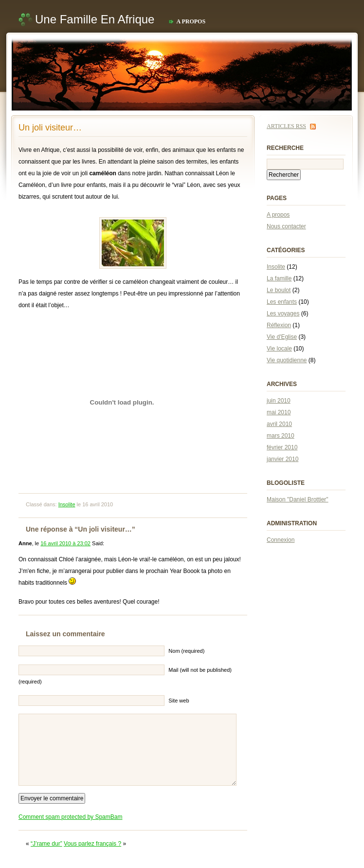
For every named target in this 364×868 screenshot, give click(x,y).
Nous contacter (286, 226)
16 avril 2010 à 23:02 (65, 543)
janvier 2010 (282, 459)
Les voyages (283, 314)
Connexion (281, 540)
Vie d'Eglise (282, 337)
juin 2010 (279, 401)
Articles (286, 126)
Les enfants (282, 302)
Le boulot (279, 290)
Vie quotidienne (287, 360)
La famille (279, 278)
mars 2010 (281, 436)
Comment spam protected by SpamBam (70, 817)
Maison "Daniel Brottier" (298, 499)
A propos (191, 21)
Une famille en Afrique (95, 19)
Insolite (67, 504)
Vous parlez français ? (92, 844)
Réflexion (279, 325)
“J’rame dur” (46, 844)
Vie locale (279, 349)
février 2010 (282, 447)
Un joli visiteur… (50, 128)
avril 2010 (279, 424)
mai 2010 (279, 412)
